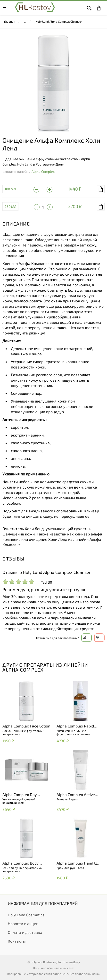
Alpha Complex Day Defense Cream (20, 795)
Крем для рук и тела (70, 868)
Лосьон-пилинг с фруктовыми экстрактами (23, 732)
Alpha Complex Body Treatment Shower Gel (22, 863)
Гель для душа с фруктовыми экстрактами (22, 869)
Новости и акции (23, 923)
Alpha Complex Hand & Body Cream (77, 863)
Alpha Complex (43, 171)
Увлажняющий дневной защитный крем (19, 801)
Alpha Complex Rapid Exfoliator (75, 726)
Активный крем (67, 799)
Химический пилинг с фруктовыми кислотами (73, 732)
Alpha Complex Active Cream (76, 795)
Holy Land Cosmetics (26, 915)
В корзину (101, 189)
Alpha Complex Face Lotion (26, 726)
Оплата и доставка (25, 932)
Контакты (17, 941)
